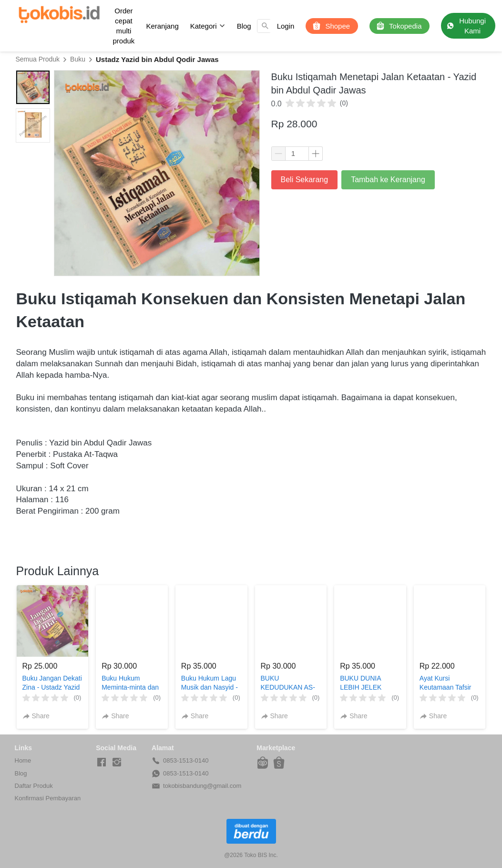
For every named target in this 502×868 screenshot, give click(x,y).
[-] (102, 763)
